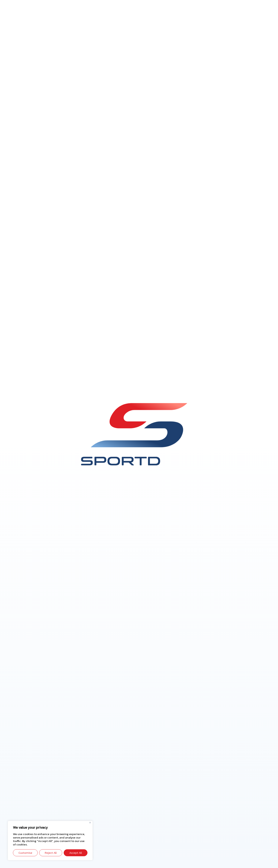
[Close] (90, 823)
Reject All (51, 853)
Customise (25, 853)
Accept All (76, 853)
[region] (50, 841)
